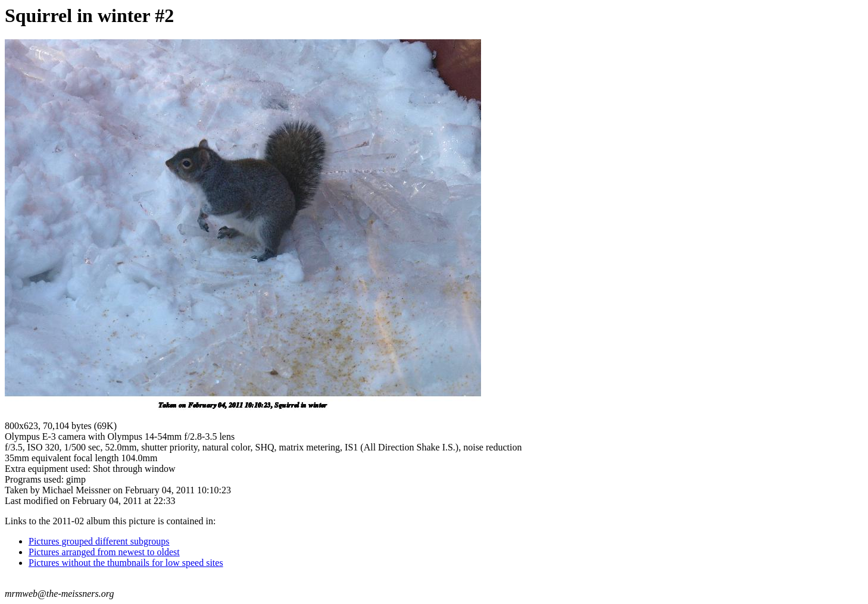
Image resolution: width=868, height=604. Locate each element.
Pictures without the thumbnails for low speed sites (126, 563)
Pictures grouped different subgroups (99, 541)
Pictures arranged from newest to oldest (104, 552)
